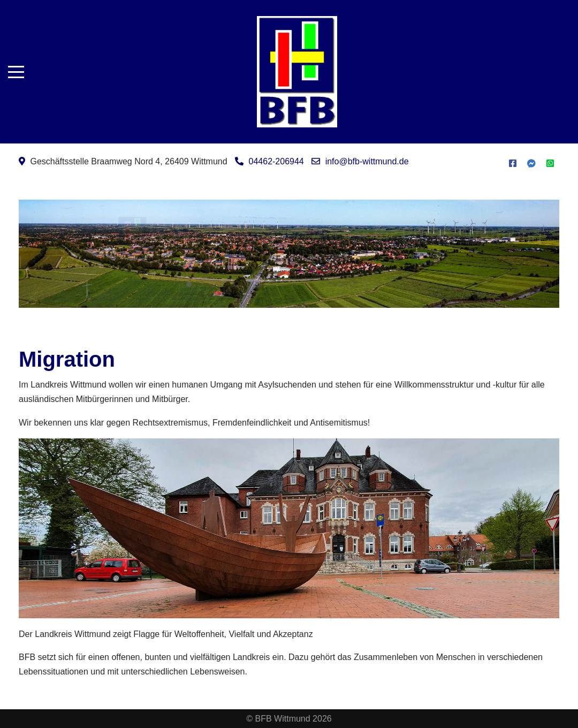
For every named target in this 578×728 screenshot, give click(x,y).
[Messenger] (531, 164)
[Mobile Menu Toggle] (16, 72)
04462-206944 (276, 161)
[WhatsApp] (550, 164)
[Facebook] (513, 164)
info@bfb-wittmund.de (367, 161)
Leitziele (332, 278)
